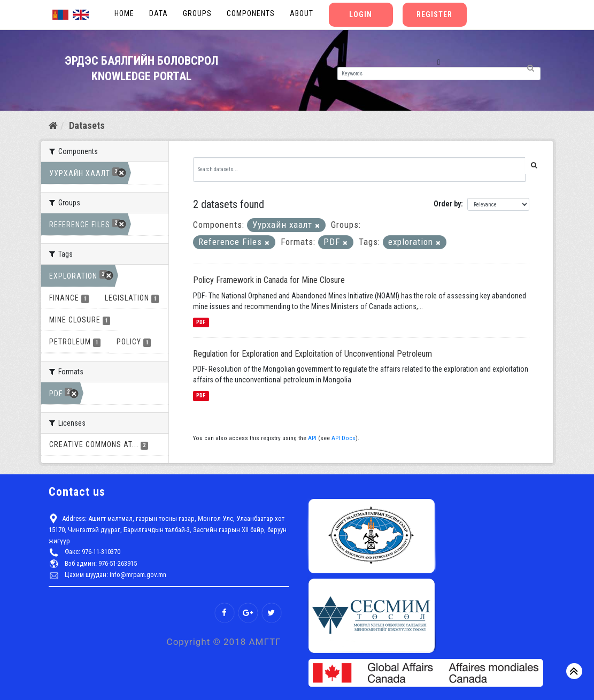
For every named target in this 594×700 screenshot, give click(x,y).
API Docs (344, 438)
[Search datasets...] (359, 170)
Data (159, 13)
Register (434, 14)
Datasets (87, 125)
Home (124, 13)
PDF (201, 322)
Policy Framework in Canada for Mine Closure (269, 280)
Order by (447, 204)
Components (251, 13)
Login (361, 14)
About (302, 13)
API (312, 438)
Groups (197, 13)
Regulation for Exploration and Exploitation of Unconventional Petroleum (313, 354)
